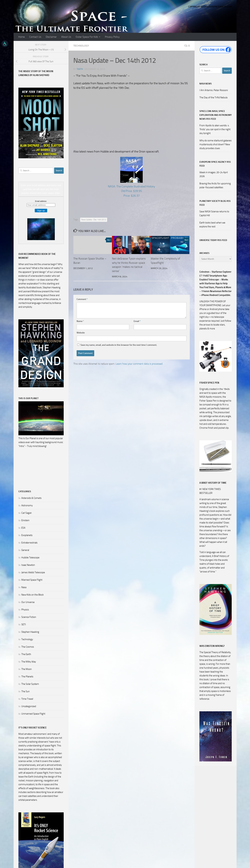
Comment (82, 299)
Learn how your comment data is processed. (139, 364)
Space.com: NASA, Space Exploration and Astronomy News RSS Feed (216, 115)
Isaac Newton (28, 565)
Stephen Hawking (30, 632)
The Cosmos (28, 647)
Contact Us (35, 37)
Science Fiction (29, 617)
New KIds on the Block (32, 595)
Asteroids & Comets (31, 498)
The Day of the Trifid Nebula (213, 98)
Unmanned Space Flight (33, 714)
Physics (25, 610)
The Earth (26, 654)
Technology (81, 46)
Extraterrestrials (29, 543)
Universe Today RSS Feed (213, 240)
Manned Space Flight (32, 580)
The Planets (27, 677)
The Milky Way (29, 662)
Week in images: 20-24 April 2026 (214, 174)
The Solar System (30, 684)
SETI (24, 624)
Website (81, 333)
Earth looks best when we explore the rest (212, 225)
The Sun (25, 691)
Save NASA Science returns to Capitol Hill (214, 213)
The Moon (27, 669)
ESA (23, 528)
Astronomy (27, 505)
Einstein (25, 520)
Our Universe (28, 602)
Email (137, 321)
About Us (66, 37)
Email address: (41, 201)
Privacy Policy (112, 37)
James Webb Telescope (33, 572)
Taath (80, 69)
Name (80, 321)
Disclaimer (51, 37)
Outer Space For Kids (87, 37)
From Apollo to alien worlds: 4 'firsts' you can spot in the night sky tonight (215, 129)
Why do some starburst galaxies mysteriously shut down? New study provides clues (215, 144)
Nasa (24, 587)
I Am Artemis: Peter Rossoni (214, 90)
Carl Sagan (27, 513)
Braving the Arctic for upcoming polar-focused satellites (215, 185)
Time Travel (27, 699)
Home (21, 37)
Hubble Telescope (30, 558)
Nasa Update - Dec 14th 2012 (94, 220)
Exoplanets (27, 535)
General (25, 550)
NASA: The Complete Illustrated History (131, 186)
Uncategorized (29, 706)
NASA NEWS (206, 84)
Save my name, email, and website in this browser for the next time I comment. (119, 345)
